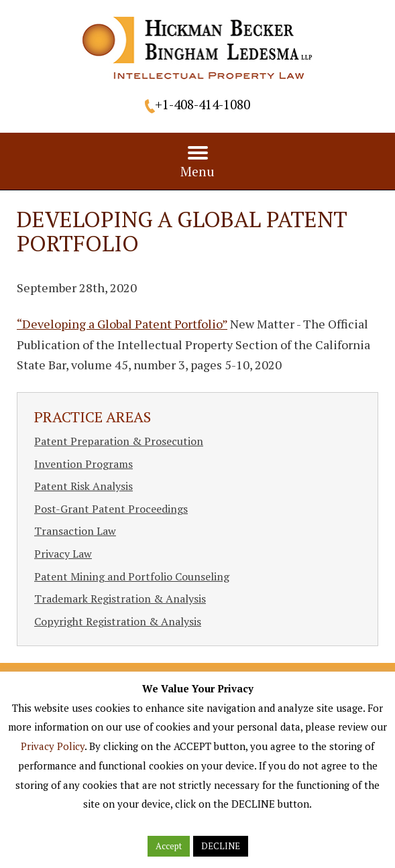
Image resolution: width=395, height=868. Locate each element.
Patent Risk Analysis (83, 486)
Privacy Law (63, 554)
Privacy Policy (53, 746)
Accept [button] (169, 846)
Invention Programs (83, 464)
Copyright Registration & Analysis (118, 621)
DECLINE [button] (221, 846)
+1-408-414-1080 (203, 104)
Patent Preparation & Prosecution (119, 441)
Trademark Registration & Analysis (120, 599)
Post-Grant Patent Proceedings (111, 509)
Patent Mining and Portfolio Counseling (132, 576)
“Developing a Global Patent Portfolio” (122, 324)
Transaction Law (75, 531)
